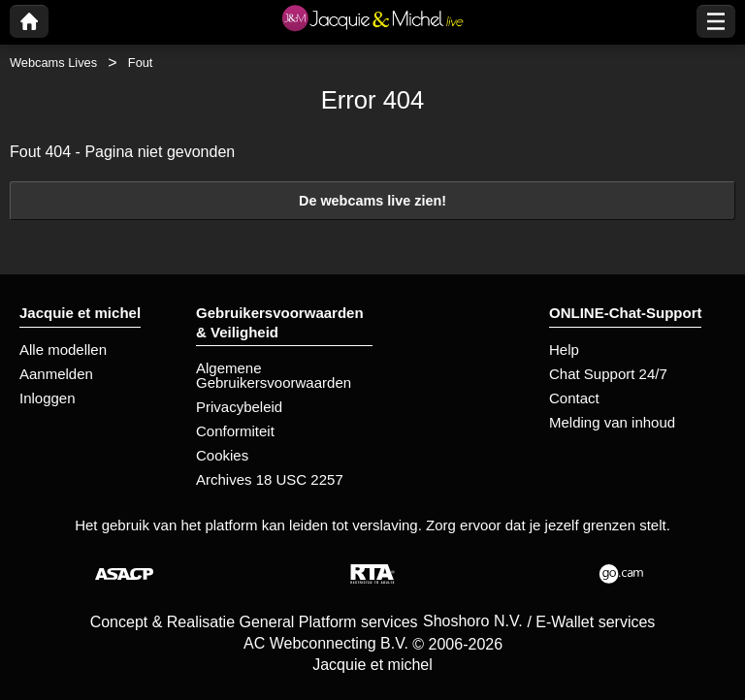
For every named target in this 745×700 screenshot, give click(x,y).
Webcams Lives (53, 63)
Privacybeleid (239, 407)
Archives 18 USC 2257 (270, 479)
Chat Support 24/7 (608, 374)
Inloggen (48, 398)
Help (564, 350)
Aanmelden (56, 374)
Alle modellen (63, 350)
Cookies (222, 455)
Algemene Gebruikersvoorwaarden (274, 375)
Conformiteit (235, 431)
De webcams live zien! (372, 201)
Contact (574, 398)
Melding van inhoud (612, 422)
